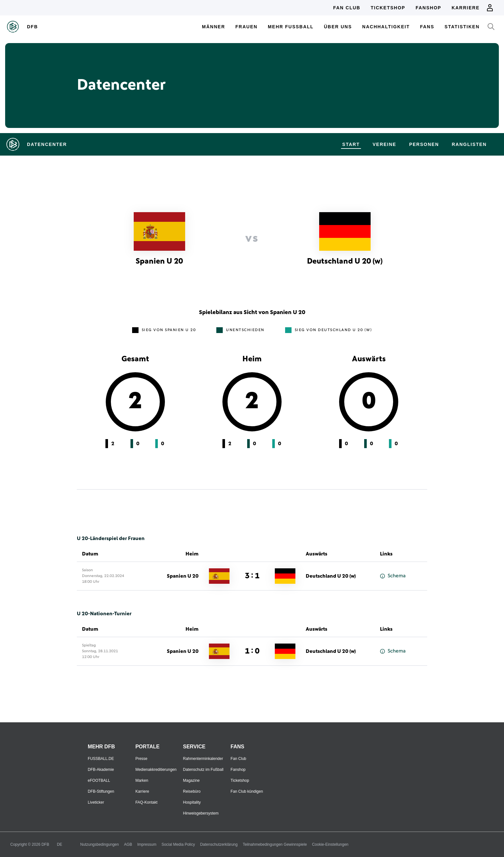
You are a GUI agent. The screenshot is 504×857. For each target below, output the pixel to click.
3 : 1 (252, 576)
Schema (393, 576)
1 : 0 (252, 651)
